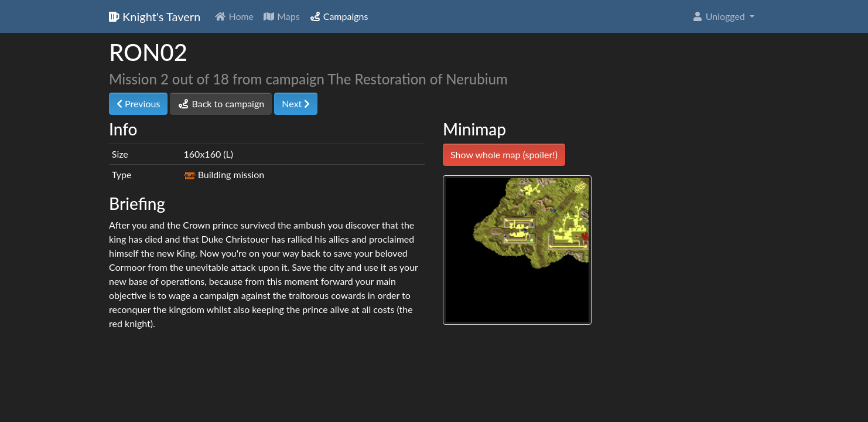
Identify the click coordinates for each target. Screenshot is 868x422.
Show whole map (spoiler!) (504, 154)
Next (296, 103)
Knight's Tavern (155, 16)
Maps (281, 16)
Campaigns (339, 16)
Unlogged (720, 16)
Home (234, 16)
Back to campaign (221, 103)
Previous (138, 103)
